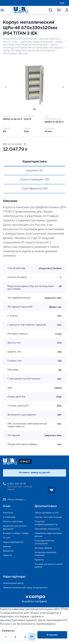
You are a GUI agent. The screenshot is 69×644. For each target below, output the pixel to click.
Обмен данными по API (47, 513)
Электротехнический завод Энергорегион (25, 588)
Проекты (39, 560)
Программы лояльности (47, 529)
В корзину (52, 635)
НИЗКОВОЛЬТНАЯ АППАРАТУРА (20, 39)
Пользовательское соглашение (45, 542)
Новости (7, 555)
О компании (9, 517)
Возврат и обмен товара (16, 533)
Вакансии (8, 551)
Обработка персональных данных (48, 535)
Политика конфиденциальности (46, 523)
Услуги (7, 538)
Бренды (7, 547)
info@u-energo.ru (16, 500)
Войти (67, 10)
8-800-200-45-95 (17, 484)
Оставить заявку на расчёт (35, 472)
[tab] (34, 109)
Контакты (8, 513)
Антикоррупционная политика (45, 554)
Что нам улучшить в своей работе (48, 566)
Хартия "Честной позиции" (49, 517)
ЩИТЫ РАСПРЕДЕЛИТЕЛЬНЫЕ (37, 42)
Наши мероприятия (13, 542)
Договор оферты (43, 548)
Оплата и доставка (13, 522)
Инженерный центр (13, 583)
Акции (62, 3)
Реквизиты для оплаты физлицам (15, 527)
